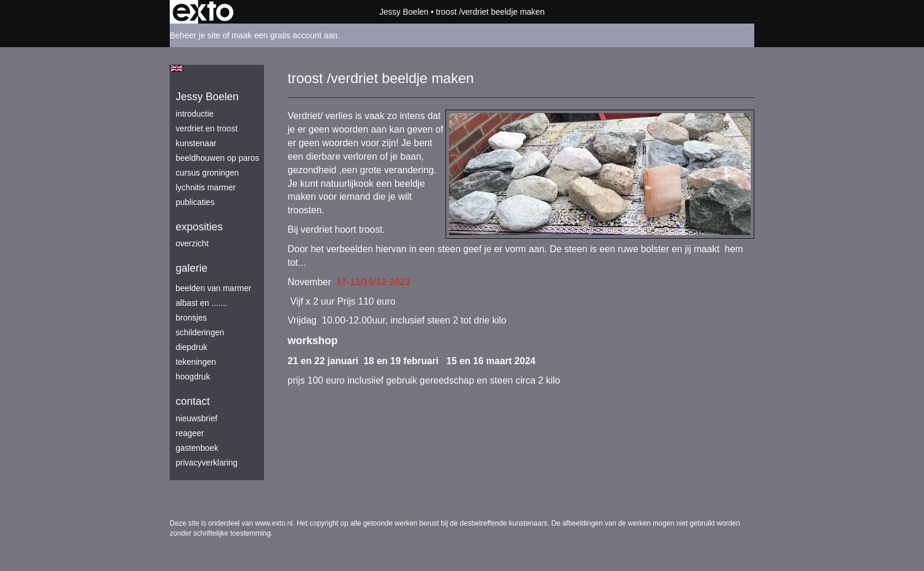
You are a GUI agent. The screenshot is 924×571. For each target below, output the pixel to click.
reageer (190, 433)
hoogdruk (193, 377)
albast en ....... (202, 303)
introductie (195, 114)
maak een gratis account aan (285, 35)
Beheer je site (195, 35)
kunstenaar (196, 143)
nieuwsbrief (197, 418)
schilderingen (200, 332)
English (176, 68)
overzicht (192, 243)
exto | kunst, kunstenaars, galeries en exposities (203, 12)
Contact (193, 401)
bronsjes (191, 318)
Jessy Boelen (404, 12)
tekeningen (196, 362)
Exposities (199, 227)
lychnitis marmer (206, 187)
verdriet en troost (207, 128)
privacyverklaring (207, 463)
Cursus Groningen (207, 173)
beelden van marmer (213, 288)
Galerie (192, 268)
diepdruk (192, 347)
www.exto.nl (274, 523)
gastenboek (197, 448)
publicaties (195, 202)
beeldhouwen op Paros (217, 158)
